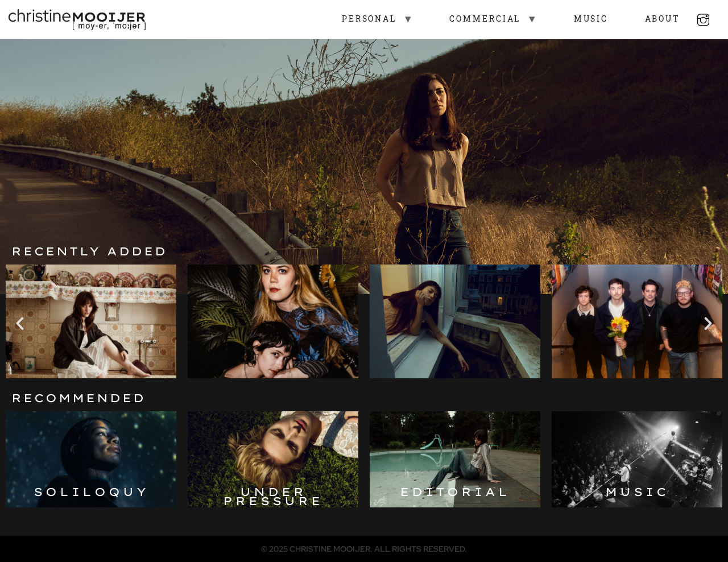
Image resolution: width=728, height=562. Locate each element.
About (653, 20)
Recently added (89, 251)
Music (581, 20)
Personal (359, 20)
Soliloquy (91, 492)
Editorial (455, 492)
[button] (20, 324)
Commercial (475, 20)
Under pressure (273, 496)
